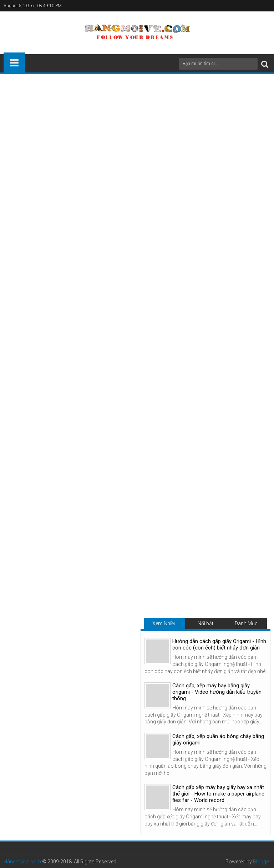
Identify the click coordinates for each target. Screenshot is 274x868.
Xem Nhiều (164, 623)
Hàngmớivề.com (22, 862)
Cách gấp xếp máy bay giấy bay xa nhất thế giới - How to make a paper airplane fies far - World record (218, 794)
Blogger (262, 862)
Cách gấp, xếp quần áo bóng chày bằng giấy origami (218, 739)
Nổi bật (205, 623)
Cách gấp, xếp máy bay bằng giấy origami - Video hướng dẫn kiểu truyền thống (217, 692)
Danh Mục (246, 623)
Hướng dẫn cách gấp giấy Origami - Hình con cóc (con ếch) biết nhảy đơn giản (219, 644)
